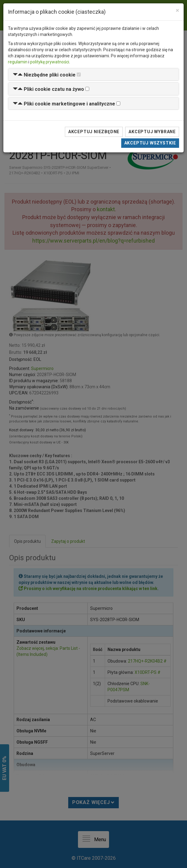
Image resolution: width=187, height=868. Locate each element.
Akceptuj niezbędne (94, 132)
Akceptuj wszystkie (150, 143)
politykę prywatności (50, 62)
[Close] (177, 11)
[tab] (94, 75)
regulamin (18, 62)
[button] (44, 75)
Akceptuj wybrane (152, 132)
